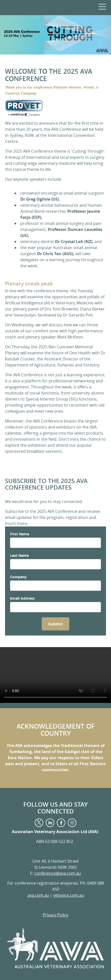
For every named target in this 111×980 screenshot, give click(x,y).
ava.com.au (38, 895)
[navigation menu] (102, 6)
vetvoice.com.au (69, 895)
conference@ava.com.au (58, 873)
